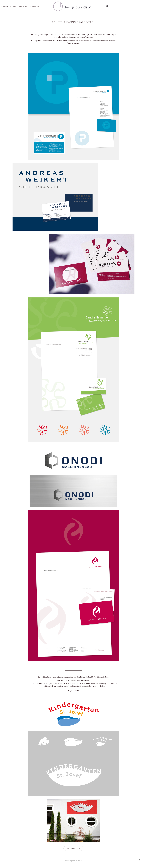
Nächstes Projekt (73, 848)
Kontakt (13, 6)
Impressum (35, 6)
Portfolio (5, 6)
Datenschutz (23, 6)
